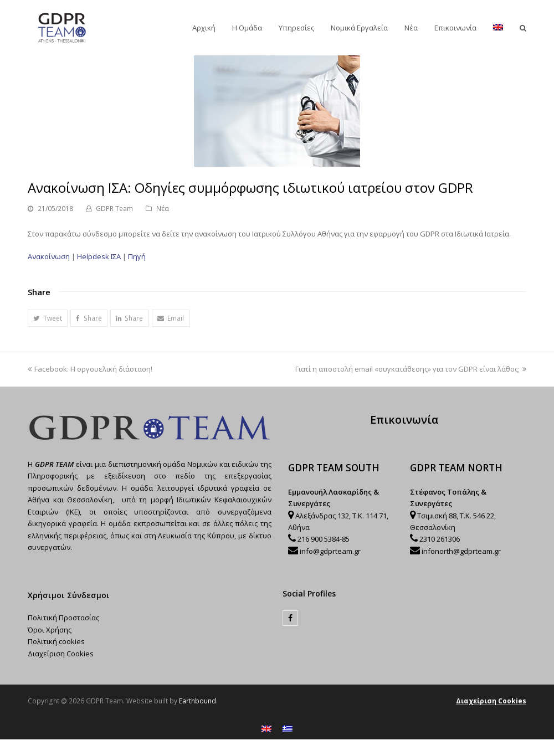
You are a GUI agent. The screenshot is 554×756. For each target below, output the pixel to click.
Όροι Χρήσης (50, 630)
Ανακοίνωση (49, 256)
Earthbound (198, 701)
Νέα (163, 209)
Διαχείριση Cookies (61, 654)
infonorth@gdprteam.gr (461, 551)
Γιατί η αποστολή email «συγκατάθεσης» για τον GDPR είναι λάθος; (411, 369)
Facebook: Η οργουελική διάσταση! (90, 369)
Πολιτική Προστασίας (63, 618)
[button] (48, 318)
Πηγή (137, 256)
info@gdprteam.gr (330, 551)
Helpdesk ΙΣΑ (99, 256)
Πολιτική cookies (56, 641)
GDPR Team (114, 209)
